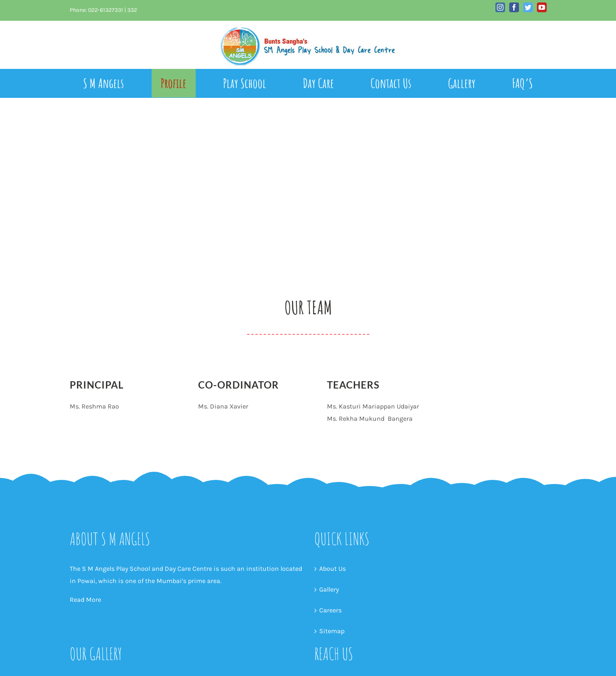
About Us (332, 569)
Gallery (329, 589)
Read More (85, 600)
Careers (330, 610)
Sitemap (332, 631)
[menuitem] (113, 83)
